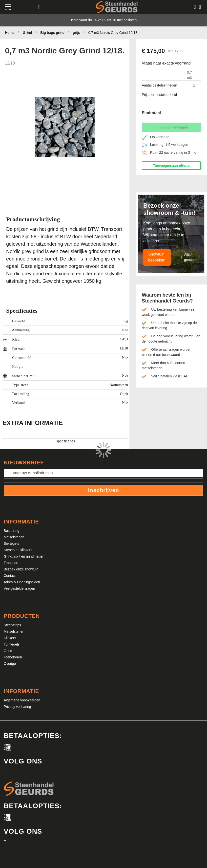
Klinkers (10, 638)
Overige (10, 664)
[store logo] (117, 7)
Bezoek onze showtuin (21, 569)
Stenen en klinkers (18, 550)
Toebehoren (13, 657)
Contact (10, 576)
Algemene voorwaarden (22, 700)
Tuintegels (12, 644)
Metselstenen (14, 537)
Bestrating (11, 531)
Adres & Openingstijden (22, 582)
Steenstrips (12, 625)
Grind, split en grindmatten (24, 556)
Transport (11, 563)
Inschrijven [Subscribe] (103, 490)
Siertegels (11, 543)
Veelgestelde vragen (19, 588)
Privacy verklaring (17, 707)
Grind (8, 651)
